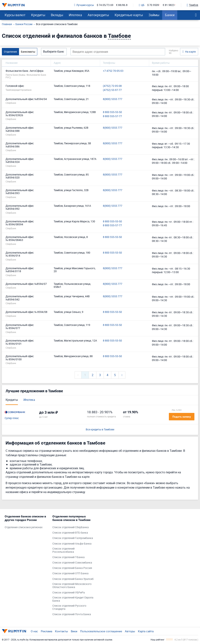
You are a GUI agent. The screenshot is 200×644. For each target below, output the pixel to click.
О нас (34, 631)
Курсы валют (15, 15)
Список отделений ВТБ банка (70, 533)
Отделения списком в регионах (24, 527)
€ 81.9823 (169, 5)
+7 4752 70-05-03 (113, 71)
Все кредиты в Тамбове (100, 430)
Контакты (62, 631)
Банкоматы (28, 52)
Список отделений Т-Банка (68, 557)
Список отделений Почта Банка (72, 614)
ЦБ (142, 5)
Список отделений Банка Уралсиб (73, 579)
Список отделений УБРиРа (69, 593)
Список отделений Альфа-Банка (72, 544)
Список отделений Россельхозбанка (63, 550)
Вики (74, 631)
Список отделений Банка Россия (72, 568)
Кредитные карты (129, 15)
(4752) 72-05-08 (112, 86)
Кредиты (38, 15)
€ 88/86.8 (122, 5)
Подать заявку (182, 417)
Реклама (47, 631)
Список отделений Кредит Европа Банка (73, 599)
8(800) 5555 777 (113, 99)
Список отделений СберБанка (71, 527)
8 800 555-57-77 (112, 116)
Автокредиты (98, 15)
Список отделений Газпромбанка (73, 538)
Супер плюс (12, 418)
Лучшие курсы (84, 5)
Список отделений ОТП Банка (70, 573)
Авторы (130, 631)
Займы (154, 15)
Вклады (57, 15)
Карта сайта (146, 631)
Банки (170, 15)
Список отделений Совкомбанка (72, 563)
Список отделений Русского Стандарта (69, 607)
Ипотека (75, 15)
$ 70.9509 (153, 5)
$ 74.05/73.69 (105, 5)
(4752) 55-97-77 (112, 90)
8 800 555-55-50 (112, 112)
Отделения (10, 52)
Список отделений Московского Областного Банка (72, 586)
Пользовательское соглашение (101, 631)
